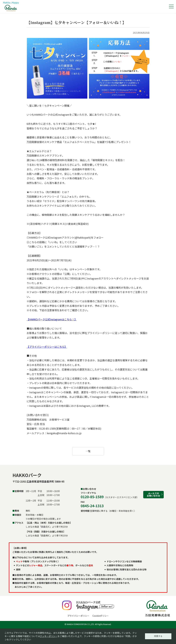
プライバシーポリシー (78, 616)
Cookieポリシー (101, 616)
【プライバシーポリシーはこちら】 (47, 347)
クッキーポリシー (49, 636)
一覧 (88, 451)
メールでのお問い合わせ (153, 494)
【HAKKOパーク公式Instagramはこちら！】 (52, 319)
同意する (158, 636)
